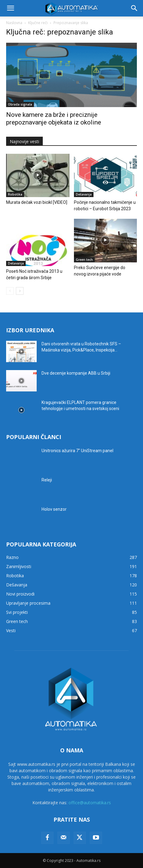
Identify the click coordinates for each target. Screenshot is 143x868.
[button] (10, 8)
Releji (47, 480)
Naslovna (14, 23)
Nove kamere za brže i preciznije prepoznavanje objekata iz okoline (54, 119)
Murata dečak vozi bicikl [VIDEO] (37, 202)
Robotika (15, 194)
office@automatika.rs (90, 803)
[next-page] (20, 291)
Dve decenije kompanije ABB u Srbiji (76, 373)
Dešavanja (84, 194)
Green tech (84, 260)
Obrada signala (20, 104)
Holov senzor (54, 509)
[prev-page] (10, 291)
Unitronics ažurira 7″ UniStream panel (77, 451)
